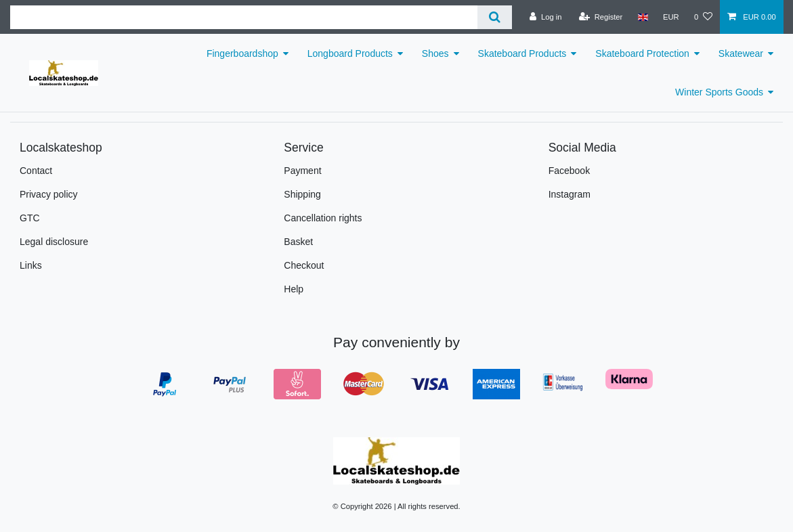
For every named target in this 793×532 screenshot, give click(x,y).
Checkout (304, 265)
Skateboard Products (522, 53)
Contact (36, 171)
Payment (302, 171)
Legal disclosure (54, 242)
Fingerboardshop (242, 53)
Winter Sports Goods (719, 92)
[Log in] (545, 17)
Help (294, 289)
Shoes (435, 53)
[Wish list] (703, 17)
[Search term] (244, 17)
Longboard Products (350, 53)
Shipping (302, 194)
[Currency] (671, 17)
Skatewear (741, 53)
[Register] (601, 17)
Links (31, 265)
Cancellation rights (323, 218)
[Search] (495, 17)
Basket (298, 242)
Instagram (570, 194)
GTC (30, 218)
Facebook (569, 171)
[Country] (642, 17)
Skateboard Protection (642, 53)
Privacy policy (49, 194)
